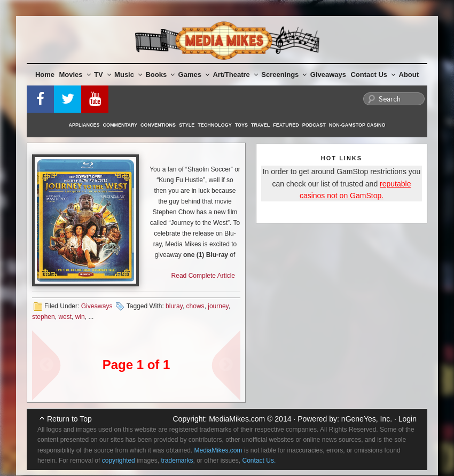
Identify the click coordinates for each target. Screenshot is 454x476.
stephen (44, 317)
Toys (241, 125)
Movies (75, 75)
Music (128, 75)
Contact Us (373, 75)
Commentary (120, 125)
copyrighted (119, 461)
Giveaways (328, 75)
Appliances (84, 125)
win (80, 317)
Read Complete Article (203, 276)
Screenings (284, 75)
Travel (260, 125)
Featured (286, 125)
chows (195, 306)
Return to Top (69, 419)
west (65, 317)
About (409, 75)
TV (103, 75)
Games (194, 75)
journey (218, 306)
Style (187, 125)
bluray (174, 306)
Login (408, 419)
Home (45, 75)
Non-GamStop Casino (357, 125)
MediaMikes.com (237, 419)
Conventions (158, 125)
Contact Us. (259, 461)
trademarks (177, 461)
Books (160, 75)
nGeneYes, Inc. (367, 419)
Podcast (314, 125)
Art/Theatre (235, 75)
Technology (215, 125)
